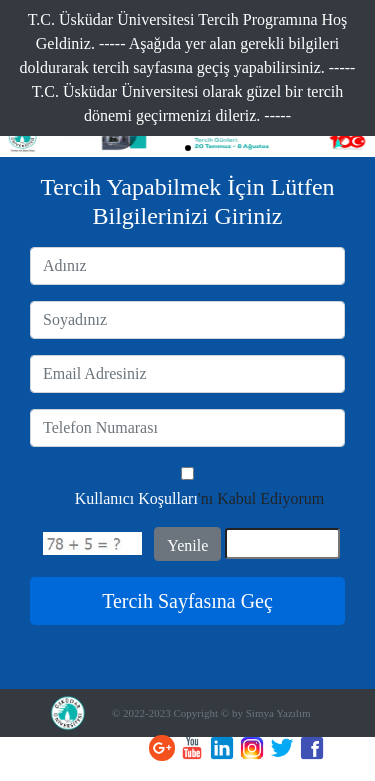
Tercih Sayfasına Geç (187, 601)
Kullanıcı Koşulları (136, 498)
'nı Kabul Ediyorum (200, 498)
